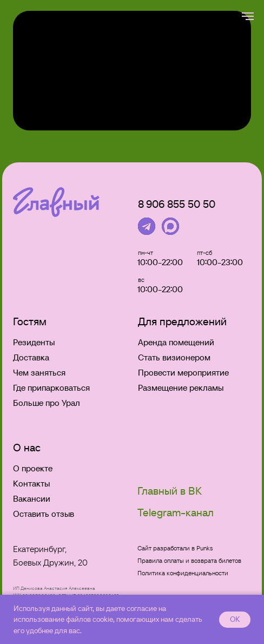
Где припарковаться (51, 387)
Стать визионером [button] (174, 357)
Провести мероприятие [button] (183, 372)
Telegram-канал (176, 512)
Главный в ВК (170, 491)
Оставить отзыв (44, 514)
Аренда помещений (176, 342)
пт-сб (204, 252)
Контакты (31, 483)
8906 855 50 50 (177, 204)
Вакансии (32, 498)
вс (141, 280)
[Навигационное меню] (248, 16)
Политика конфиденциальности (183, 573)
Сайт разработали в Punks (175, 548)
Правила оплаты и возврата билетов (189, 560)
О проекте (33, 468)
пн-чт (146, 252)
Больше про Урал (47, 403)
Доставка (31, 357)
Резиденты (34, 342)
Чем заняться (39, 372)
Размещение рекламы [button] (181, 387)
